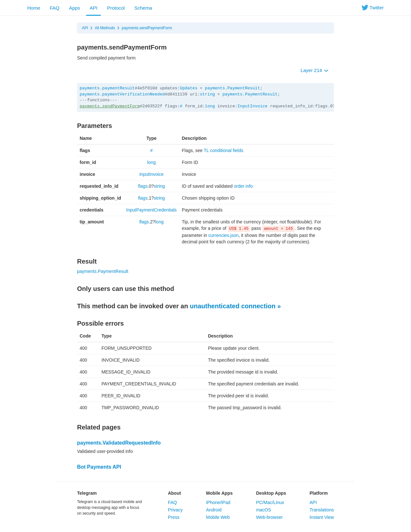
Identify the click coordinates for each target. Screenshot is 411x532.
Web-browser (269, 517)
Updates (189, 88)
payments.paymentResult (107, 88)
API (93, 8)
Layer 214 (315, 70)
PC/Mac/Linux (270, 502)
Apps (74, 8)
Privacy (175, 510)
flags (143, 186)
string (207, 94)
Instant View (322, 517)
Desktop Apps (271, 493)
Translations (322, 510)
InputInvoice (253, 106)
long (210, 106)
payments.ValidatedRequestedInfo (119, 443)
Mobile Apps (219, 493)
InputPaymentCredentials (151, 210)
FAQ (55, 8)
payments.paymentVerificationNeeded (122, 94)
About (174, 493)
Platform (319, 493)
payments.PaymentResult (232, 88)
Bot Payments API (99, 467)
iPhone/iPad (218, 502)
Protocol (116, 8)
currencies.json (223, 235)
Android (214, 510)
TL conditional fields (224, 150)
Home (34, 8)
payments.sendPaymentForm (147, 28)
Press (174, 517)
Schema (143, 8)
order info (243, 186)
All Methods (105, 28)
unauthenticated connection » (235, 306)
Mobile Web (218, 517)
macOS (263, 510)
